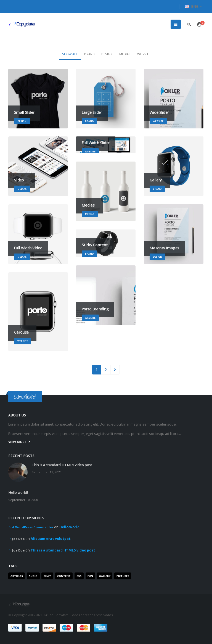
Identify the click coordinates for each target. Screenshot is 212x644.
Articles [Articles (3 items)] (17, 576)
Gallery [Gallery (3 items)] (105, 576)
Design (107, 54)
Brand (89, 54)
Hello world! (18, 493)
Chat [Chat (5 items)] (47, 576)
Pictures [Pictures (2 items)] (123, 576)
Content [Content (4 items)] (64, 576)
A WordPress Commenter (33, 527)
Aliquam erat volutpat (51, 539)
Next (115, 370)
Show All (70, 54)
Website (144, 54)
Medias (125, 54)
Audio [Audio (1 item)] (33, 576)
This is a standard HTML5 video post (62, 465)
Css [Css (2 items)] (79, 576)
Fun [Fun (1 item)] (90, 576)
